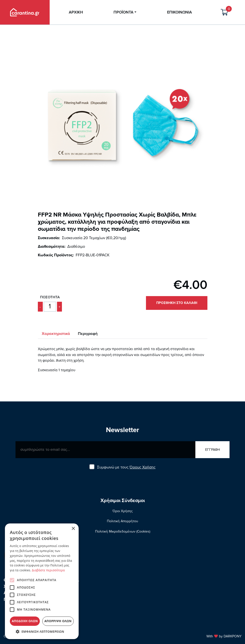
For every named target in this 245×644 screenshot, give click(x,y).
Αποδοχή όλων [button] (25, 621)
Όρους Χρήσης (143, 467)
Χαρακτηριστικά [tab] (56, 334)
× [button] (73, 529)
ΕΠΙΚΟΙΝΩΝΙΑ (180, 12)
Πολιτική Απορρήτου (122, 521)
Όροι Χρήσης (123, 511)
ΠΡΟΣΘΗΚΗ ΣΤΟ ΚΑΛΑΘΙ (177, 303)
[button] (42, 632)
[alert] (42, 581)
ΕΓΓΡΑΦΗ (212, 450)
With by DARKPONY (224, 636)
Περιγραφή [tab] (88, 334)
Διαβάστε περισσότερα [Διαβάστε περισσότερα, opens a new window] (48, 570)
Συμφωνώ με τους (126, 467)
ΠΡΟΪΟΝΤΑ (123, 12)
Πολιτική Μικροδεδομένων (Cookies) (123, 531)
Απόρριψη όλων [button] (58, 621)
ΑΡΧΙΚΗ (76, 12)
